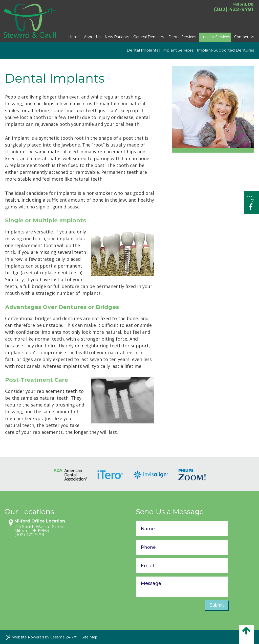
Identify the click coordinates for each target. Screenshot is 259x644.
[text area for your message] (182, 587)
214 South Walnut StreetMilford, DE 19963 (40, 529)
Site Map (90, 637)
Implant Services (177, 50)
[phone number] (182, 547)
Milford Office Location (40, 521)
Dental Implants (142, 50)
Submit (217, 605)
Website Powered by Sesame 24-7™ (41, 638)
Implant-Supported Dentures (225, 50)
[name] (182, 529)
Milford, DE (243, 4)
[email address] (182, 566)
